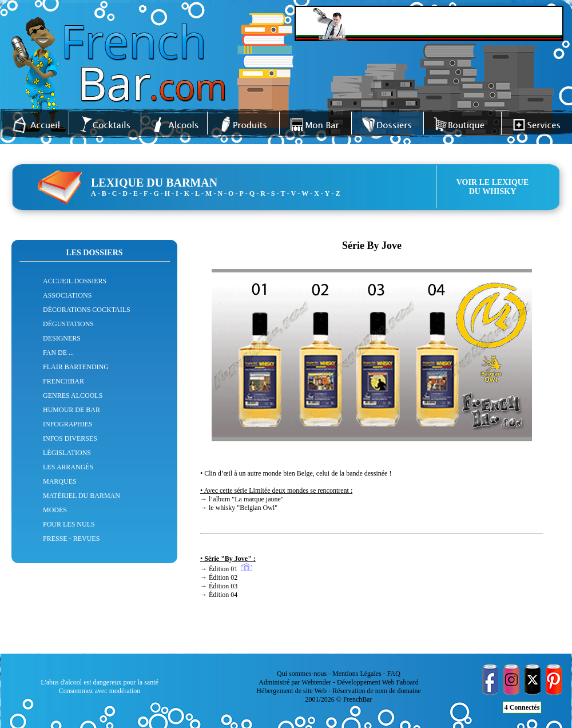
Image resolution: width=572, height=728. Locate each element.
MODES (55, 510)
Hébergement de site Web (291, 691)
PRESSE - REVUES (71, 539)
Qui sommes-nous (302, 674)
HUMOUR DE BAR (71, 410)
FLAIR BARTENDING (76, 367)
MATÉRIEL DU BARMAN (82, 496)
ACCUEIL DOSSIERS (75, 281)
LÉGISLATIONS (67, 453)
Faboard (407, 682)
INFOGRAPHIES (68, 424)
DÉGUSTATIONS (68, 324)
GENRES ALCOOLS (73, 395)
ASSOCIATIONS (67, 295)
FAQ (394, 674)
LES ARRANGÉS (68, 467)
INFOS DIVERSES (70, 438)
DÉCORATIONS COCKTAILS (87, 310)
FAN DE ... (58, 353)
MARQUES (60, 481)
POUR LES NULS (69, 524)
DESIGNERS (62, 338)
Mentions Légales (357, 674)
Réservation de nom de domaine (377, 691)
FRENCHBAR (63, 381)
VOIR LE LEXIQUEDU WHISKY (493, 187)
